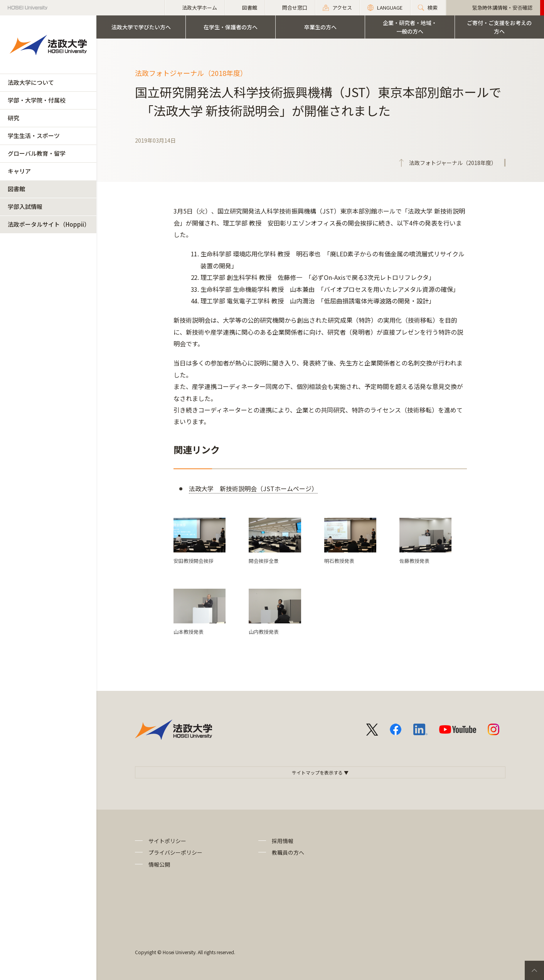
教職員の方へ (288, 852)
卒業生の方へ (320, 27)
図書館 (16, 189)
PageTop (534, 970)
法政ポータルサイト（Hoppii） (49, 224)
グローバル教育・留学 (37, 153)
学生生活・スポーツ (34, 136)
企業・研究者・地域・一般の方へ (410, 27)
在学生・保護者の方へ (231, 27)
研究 (13, 118)
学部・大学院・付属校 (37, 100)
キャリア (19, 171)
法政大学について (31, 82)
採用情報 (283, 841)
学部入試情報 (25, 206)
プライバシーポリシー (175, 852)
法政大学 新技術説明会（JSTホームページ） (253, 488)
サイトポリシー (167, 841)
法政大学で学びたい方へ (141, 27)
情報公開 (159, 864)
